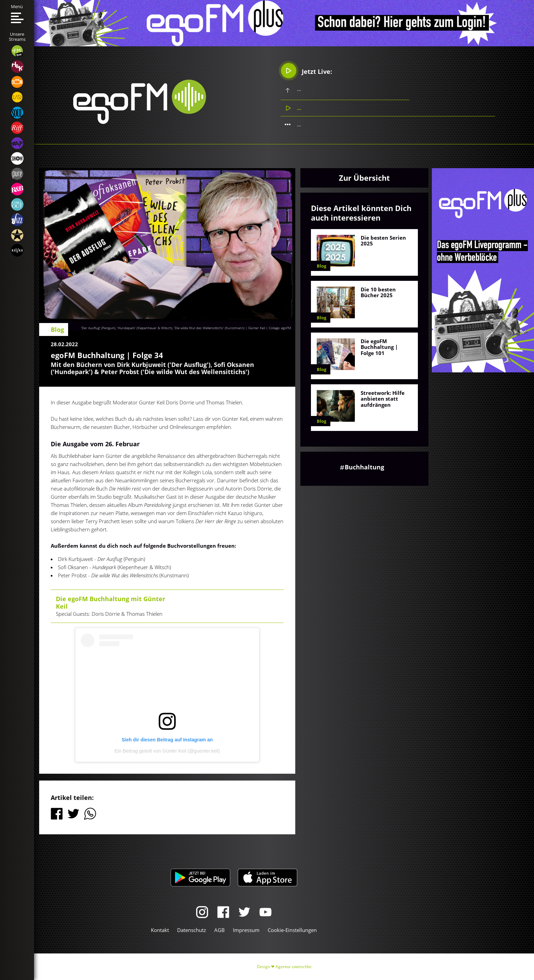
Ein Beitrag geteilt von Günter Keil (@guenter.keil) (167, 751)
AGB (219, 930)
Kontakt (160, 930)
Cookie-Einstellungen (292, 930)
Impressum (246, 930)
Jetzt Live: (306, 71)
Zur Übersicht (364, 178)
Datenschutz (192, 930)
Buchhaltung (364, 467)
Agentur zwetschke (294, 967)
